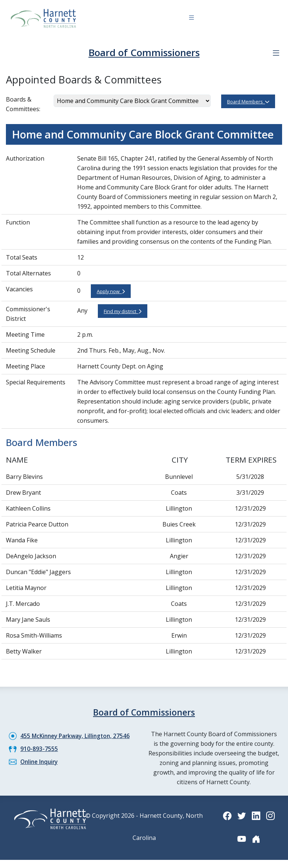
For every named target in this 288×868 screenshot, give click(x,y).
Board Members (248, 101)
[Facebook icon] (227, 815)
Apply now (111, 291)
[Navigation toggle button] (191, 19)
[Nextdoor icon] (256, 838)
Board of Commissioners (144, 52)
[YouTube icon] (241, 838)
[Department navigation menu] (276, 53)
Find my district (123, 311)
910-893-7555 (39, 748)
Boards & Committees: (23, 104)
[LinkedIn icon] (256, 815)
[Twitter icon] (241, 815)
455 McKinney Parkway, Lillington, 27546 (77, 735)
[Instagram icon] (271, 815)
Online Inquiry (40, 761)
